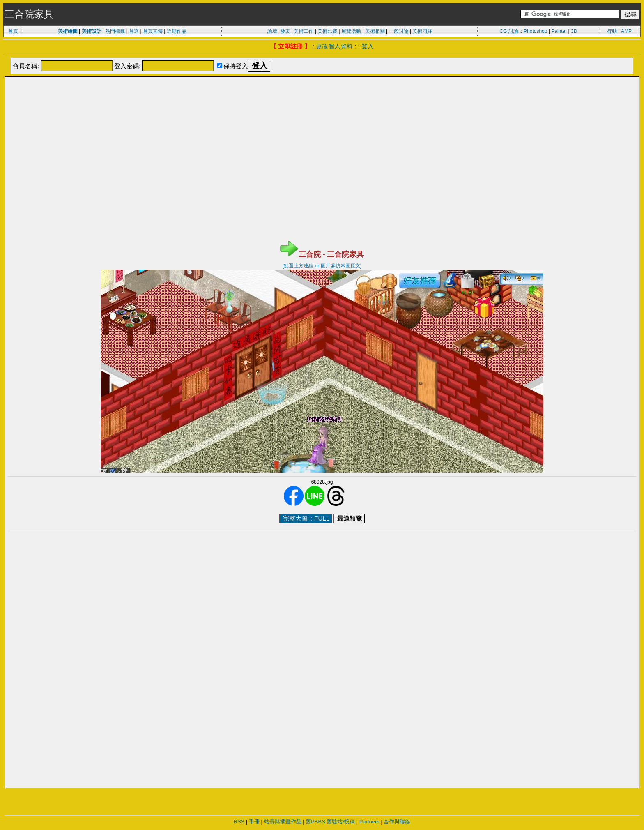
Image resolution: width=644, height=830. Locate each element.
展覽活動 (351, 31)
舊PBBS (315, 822)
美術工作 (304, 31)
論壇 (272, 31)
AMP (626, 31)
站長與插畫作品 (283, 822)
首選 (134, 31)
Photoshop (535, 31)
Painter (559, 31)
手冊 (254, 822)
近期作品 (177, 31)
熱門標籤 (115, 31)
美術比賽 (327, 31)
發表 (285, 31)
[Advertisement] (322, 98)
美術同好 (422, 31)
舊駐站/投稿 (341, 822)
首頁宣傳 (153, 31)
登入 (368, 46)
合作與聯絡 (397, 822)
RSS (239, 822)
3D (574, 31)
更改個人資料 (334, 46)
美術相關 (375, 31)
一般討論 (399, 31)
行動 (612, 31)
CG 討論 (509, 31)
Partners (369, 822)
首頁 (13, 31)
